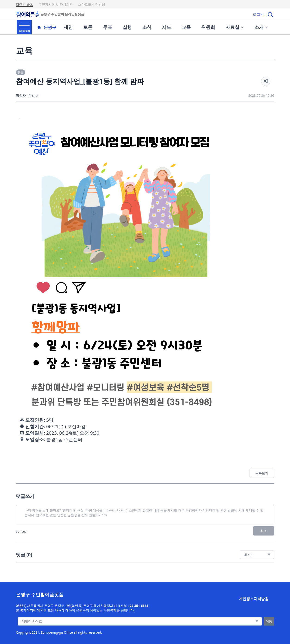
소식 (147, 27)
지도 (167, 27)
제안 (68, 27)
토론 (88, 27)
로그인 (258, 14)
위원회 (208, 27)
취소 (264, 531)
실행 (127, 27)
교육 (186, 27)
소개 (261, 27)
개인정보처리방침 (254, 599)
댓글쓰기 (25, 496)
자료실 (235, 27)
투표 (108, 27)
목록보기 (262, 473)
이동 (269, 621)
